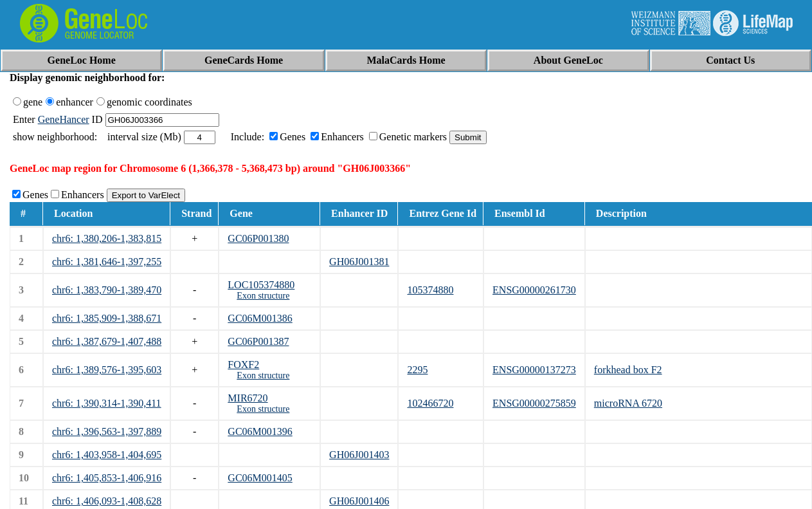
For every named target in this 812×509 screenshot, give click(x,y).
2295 (417, 370)
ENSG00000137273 (534, 370)
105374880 (430, 290)
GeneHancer (64, 119)
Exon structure (263, 296)
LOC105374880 (261, 285)
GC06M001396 (260, 431)
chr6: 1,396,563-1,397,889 (107, 431)
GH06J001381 (359, 262)
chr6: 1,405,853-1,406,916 (107, 478)
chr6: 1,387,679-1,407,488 (107, 341)
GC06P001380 (258, 238)
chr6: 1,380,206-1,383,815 (107, 238)
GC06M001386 (260, 318)
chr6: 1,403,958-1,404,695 (107, 455)
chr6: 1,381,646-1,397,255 (107, 262)
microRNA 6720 (628, 403)
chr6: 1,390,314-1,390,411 (107, 403)
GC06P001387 (258, 341)
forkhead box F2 (628, 370)
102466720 (430, 403)
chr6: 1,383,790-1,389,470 (107, 290)
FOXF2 (243, 365)
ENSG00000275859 (534, 403)
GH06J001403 (359, 455)
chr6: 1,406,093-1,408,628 (107, 501)
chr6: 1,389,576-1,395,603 (107, 370)
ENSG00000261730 (534, 290)
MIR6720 (248, 398)
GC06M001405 (260, 478)
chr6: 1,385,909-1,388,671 (107, 318)
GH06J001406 (359, 501)
